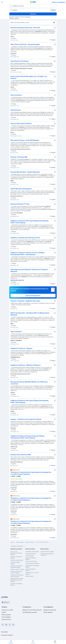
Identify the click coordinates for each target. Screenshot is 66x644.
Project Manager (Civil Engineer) (21, 189)
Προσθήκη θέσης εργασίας (30, 612)
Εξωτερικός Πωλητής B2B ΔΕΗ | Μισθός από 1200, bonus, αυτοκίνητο (29, 383)
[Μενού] (2, 2)
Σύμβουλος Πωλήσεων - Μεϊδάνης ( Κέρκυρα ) (26, 365)
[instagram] (6, 625)
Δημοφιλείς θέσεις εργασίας (47, 552)
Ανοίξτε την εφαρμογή (58, 2)
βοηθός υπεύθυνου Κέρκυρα (17, 569)
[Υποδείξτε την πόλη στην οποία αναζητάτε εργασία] (33, 10)
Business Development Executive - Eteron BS (25, 28)
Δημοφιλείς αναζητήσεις (18, 546)
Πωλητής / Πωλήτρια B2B (19, 157)
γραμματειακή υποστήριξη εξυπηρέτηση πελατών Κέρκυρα (17, 580)
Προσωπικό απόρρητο (7, 635)
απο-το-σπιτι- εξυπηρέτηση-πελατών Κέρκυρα (16, 553)
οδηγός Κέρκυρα (29, 576)
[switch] (54, 23)
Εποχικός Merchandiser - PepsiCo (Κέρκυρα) (25, 172)
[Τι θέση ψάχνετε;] (33, 6)
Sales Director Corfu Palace (20, 61)
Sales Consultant (16, 95)
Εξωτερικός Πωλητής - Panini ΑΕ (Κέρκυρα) (25, 140)
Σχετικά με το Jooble (7, 610)
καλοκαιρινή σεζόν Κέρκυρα (32, 552)
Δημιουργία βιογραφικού (33, 296)
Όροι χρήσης (5, 632)
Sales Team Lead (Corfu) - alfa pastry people (25, 44)
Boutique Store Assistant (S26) (21, 455)
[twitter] (10, 625)
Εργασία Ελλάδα (6, 619)
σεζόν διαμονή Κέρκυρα (31, 561)
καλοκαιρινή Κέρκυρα (31, 554)
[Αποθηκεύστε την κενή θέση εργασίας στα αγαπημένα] (55, 28)
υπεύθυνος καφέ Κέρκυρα (17, 560)
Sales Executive (16, 110)
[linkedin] (13, 625)
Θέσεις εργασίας (6, 615)
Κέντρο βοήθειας (6, 617)
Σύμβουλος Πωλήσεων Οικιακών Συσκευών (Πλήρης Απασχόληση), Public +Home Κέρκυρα (28, 437)
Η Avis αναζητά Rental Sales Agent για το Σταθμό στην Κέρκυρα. (29, 77)
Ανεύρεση (33, 14)
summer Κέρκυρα (29, 556)
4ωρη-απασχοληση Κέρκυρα (32, 563)
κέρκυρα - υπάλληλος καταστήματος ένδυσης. (26, 419)
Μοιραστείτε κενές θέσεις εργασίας (32, 610)
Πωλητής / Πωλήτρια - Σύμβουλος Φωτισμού (25, 301)
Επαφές (4, 612)
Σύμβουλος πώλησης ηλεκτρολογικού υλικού (25, 238)
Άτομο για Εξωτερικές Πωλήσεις (21, 124)
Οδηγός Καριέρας (48, 612)
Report (52, 40)
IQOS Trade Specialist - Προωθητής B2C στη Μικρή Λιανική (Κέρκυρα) (30, 314)
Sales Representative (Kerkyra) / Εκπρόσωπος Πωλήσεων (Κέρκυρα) (29, 270)
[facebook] (3, 625)
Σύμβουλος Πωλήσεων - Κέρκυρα (21, 348)
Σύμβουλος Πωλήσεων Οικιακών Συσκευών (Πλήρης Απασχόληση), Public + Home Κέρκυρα (28, 254)
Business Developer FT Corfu (20, 204)
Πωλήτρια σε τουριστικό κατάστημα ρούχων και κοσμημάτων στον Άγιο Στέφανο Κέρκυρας (31, 473)
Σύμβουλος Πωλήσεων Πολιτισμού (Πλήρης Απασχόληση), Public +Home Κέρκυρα (30, 222)
